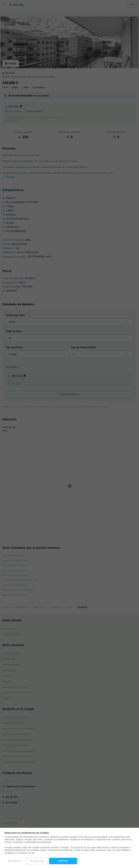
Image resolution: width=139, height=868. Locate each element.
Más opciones (15, 861)
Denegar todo (37, 861)
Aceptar (63, 861)
